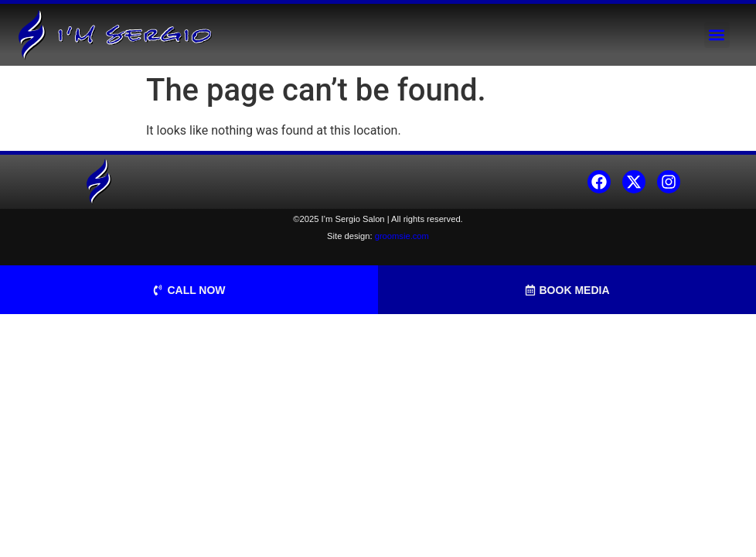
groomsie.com (402, 236)
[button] (717, 35)
